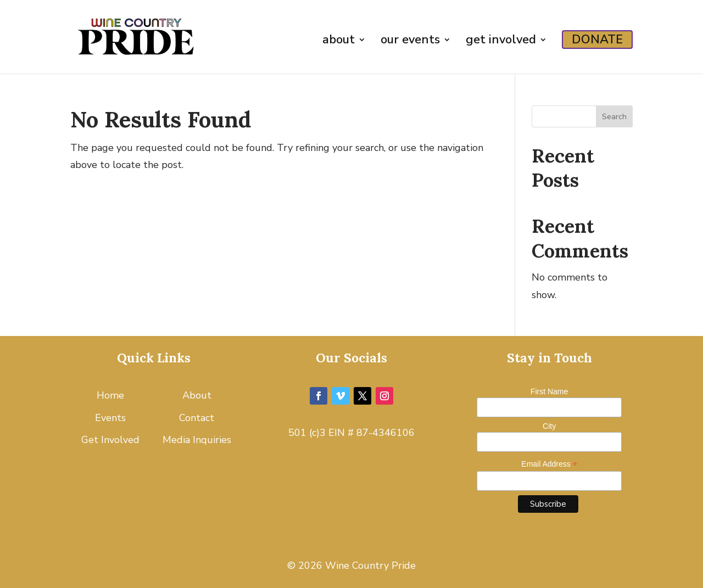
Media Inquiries (197, 440)
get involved (501, 42)
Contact (197, 418)
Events (110, 418)
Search (614, 117)
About (197, 395)
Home (110, 395)
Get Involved (110, 440)
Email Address (549, 464)
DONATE (597, 40)
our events (410, 42)
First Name (549, 391)
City (549, 426)
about (339, 42)
